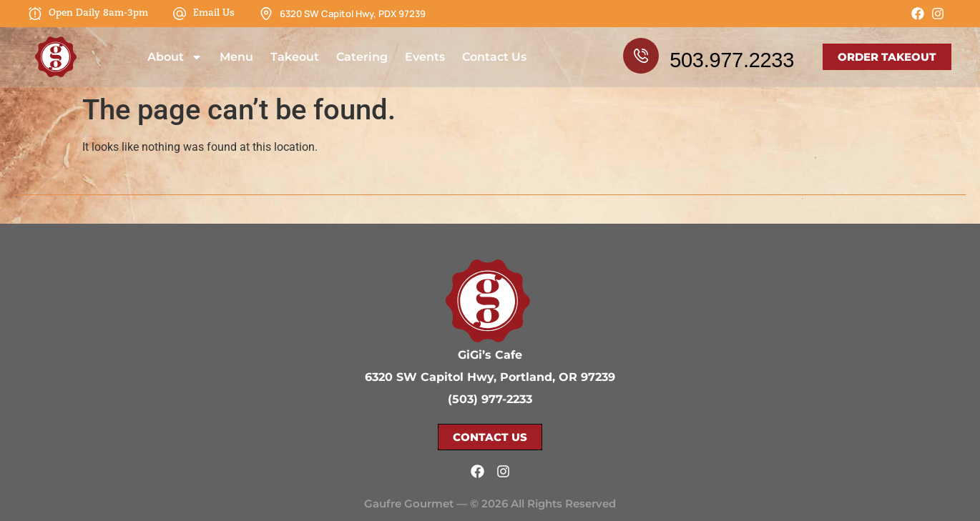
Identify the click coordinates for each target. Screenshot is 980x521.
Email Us (214, 13)
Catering (362, 57)
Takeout (295, 57)
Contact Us (494, 57)
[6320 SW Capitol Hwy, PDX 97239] (266, 14)
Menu (236, 57)
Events (425, 57)
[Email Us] (180, 14)
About (175, 57)
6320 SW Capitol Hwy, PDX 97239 (353, 14)
